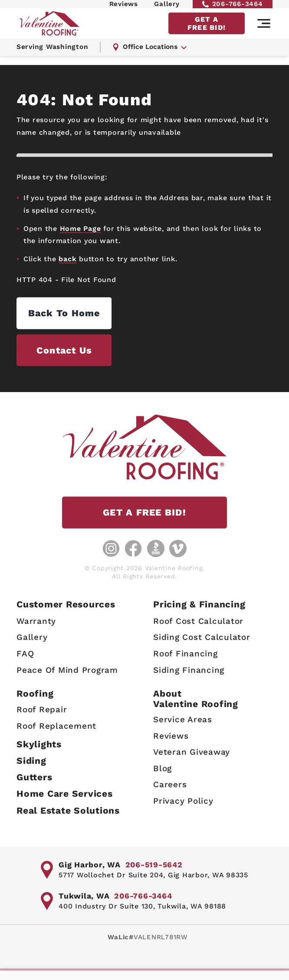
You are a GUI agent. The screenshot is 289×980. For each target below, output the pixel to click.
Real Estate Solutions (68, 809)
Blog (163, 767)
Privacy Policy (183, 800)
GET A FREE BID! (207, 31)
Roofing (35, 693)
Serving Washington (54, 56)
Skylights (39, 743)
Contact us (86, 351)
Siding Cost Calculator (202, 636)
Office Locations (153, 56)
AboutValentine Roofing (196, 698)
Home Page (80, 229)
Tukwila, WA (84, 896)
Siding (31, 760)
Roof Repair (42, 709)
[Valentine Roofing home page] (51, 31)
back (67, 259)
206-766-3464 (233, 7)
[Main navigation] (264, 32)
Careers (170, 784)
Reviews (124, 7)
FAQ (25, 653)
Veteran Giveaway (192, 751)
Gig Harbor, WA (90, 864)
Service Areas (183, 719)
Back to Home (86, 313)
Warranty (36, 620)
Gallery (167, 7)
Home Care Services (65, 793)
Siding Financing (189, 669)
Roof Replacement (56, 725)
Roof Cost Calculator (198, 620)
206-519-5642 (157, 864)
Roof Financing (186, 653)
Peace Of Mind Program (67, 669)
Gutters (34, 776)
